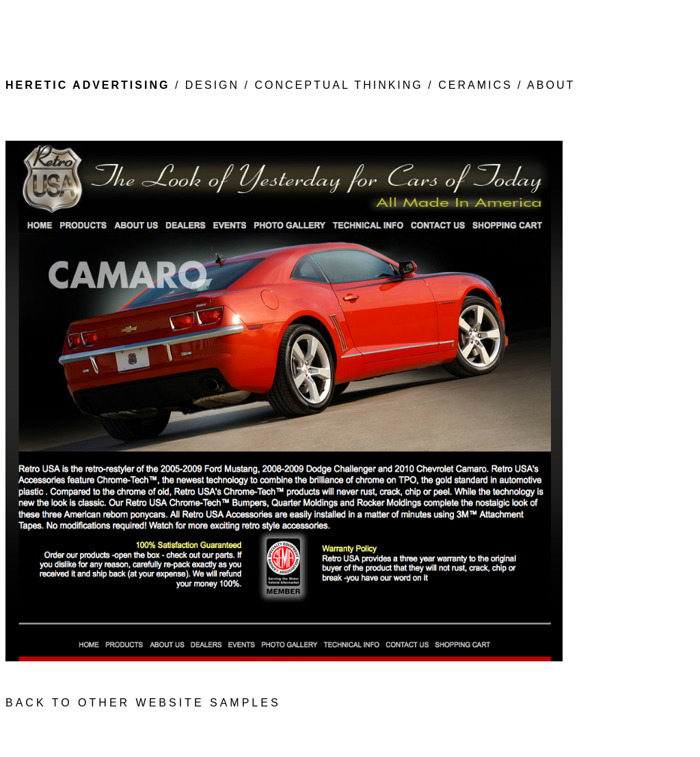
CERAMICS (478, 85)
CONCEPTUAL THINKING (338, 85)
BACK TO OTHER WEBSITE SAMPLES (143, 703)
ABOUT (551, 85)
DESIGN (212, 85)
